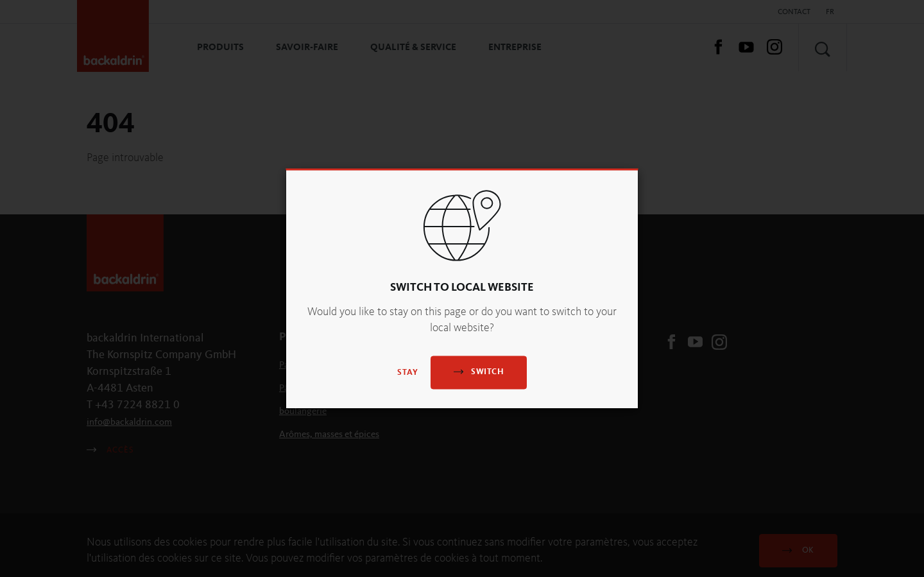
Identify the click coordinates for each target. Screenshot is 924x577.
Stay (408, 373)
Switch (479, 372)
